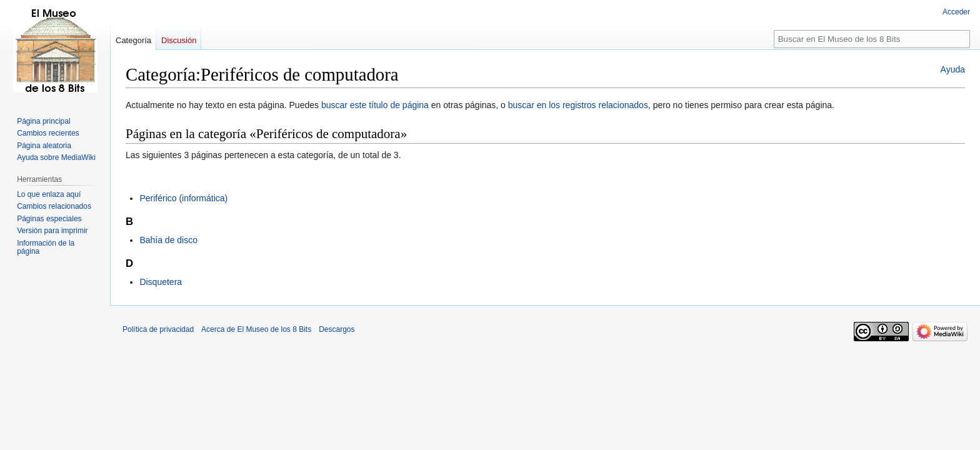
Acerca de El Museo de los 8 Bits (256, 329)
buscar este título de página (375, 105)
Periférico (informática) (183, 198)
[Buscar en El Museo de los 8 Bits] (872, 39)
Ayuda (953, 69)
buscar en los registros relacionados (578, 105)
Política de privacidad (158, 329)
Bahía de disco (168, 240)
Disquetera (161, 282)
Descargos (337, 329)
